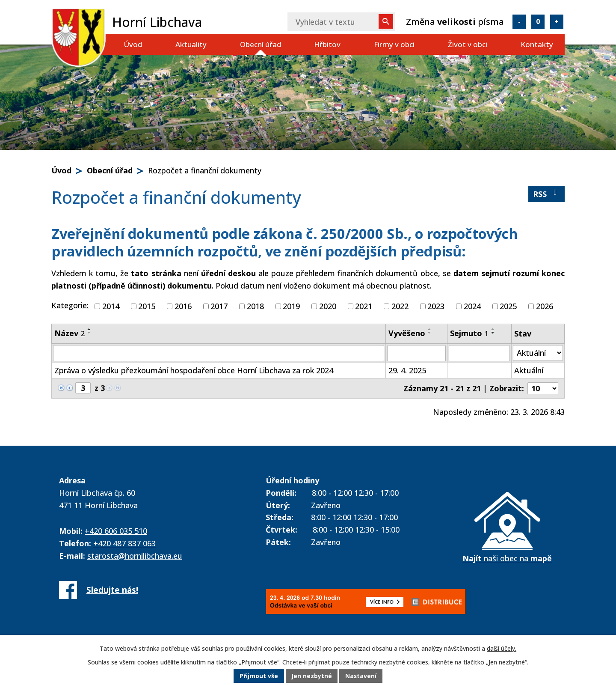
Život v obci (468, 44)
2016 (183, 306)
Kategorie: (70, 305)
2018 (255, 306)
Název (70, 333)
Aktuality (191, 44)
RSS (547, 194)
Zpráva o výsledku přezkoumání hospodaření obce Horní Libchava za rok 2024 (194, 370)
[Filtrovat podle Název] (219, 353)
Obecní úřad (261, 44)
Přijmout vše (258, 676)
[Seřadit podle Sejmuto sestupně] (493, 333)
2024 (472, 306)
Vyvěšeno (407, 333)
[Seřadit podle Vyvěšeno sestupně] (430, 333)
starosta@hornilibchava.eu (135, 556)
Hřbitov (327, 44)
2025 (508, 306)
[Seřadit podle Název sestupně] (89, 333)
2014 (111, 306)
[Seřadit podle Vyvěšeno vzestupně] (430, 329)
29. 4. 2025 (407, 370)
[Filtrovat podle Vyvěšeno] (416, 353)
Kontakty (537, 44)
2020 (328, 306)
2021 (364, 306)
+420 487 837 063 (124, 543)
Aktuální (529, 370)
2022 (400, 306)
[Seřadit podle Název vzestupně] (89, 329)
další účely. (502, 648)
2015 (147, 306)
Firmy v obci (394, 44)
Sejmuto (469, 333)
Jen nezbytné (312, 676)
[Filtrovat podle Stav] (538, 353)
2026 (545, 306)
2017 (219, 306)
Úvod (133, 44)
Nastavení (361, 676)
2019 (291, 306)
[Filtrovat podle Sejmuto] (479, 353)
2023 (436, 306)
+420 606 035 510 (116, 531)
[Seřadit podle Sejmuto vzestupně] (493, 329)
